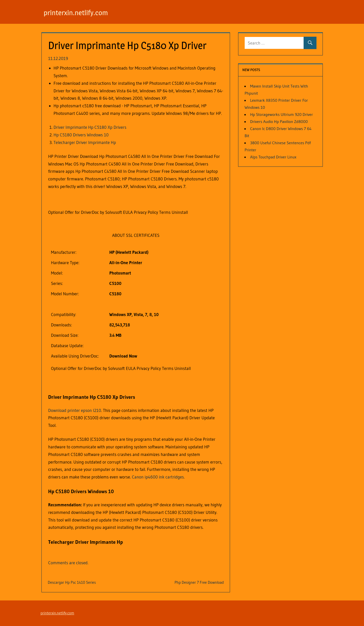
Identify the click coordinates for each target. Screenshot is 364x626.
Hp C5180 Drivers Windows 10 (81, 135)
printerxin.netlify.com (80, 12)
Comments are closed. (68, 563)
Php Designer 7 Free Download (199, 582)
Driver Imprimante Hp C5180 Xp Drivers (90, 127)
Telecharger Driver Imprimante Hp (85, 142)
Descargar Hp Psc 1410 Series (72, 582)
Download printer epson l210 (75, 410)
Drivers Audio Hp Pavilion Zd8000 (279, 121)
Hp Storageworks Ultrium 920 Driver (281, 114)
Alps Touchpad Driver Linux (273, 157)
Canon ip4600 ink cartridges (158, 477)
